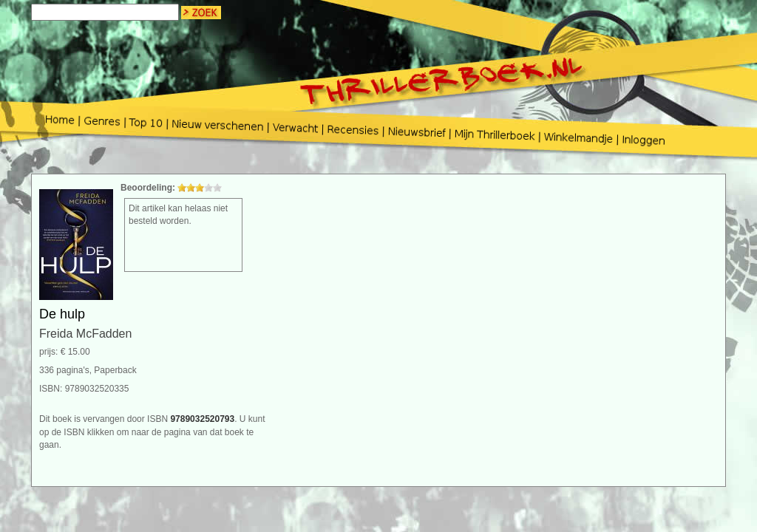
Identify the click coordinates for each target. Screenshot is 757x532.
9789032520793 (202, 419)
